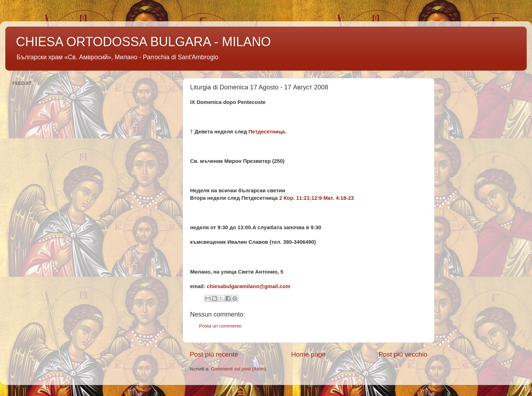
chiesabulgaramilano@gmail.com (249, 286)
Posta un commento (220, 326)
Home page (309, 354)
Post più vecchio (403, 354)
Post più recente (214, 354)
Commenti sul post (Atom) (239, 369)
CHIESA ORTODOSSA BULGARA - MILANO (143, 42)
